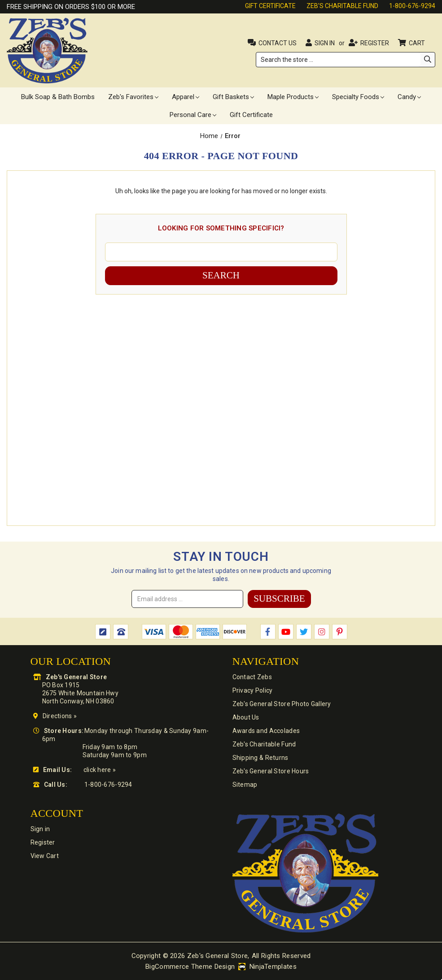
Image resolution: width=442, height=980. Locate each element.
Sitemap (245, 785)
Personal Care (193, 115)
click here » (100, 770)
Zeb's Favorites (133, 97)
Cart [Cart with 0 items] (418, 43)
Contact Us (278, 43)
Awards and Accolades (266, 731)
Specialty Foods (358, 97)
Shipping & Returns (260, 758)
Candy (409, 97)
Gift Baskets (233, 97)
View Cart (45, 856)
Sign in (325, 43)
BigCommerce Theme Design (190, 967)
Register (375, 43)
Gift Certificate (270, 6)
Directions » (60, 716)
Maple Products (293, 97)
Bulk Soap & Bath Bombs (58, 97)
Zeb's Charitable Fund (342, 6)
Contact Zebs (252, 677)
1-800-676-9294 (412, 6)
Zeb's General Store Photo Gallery (282, 704)
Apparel (186, 97)
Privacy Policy (253, 690)
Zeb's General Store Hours (271, 771)
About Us (246, 717)
